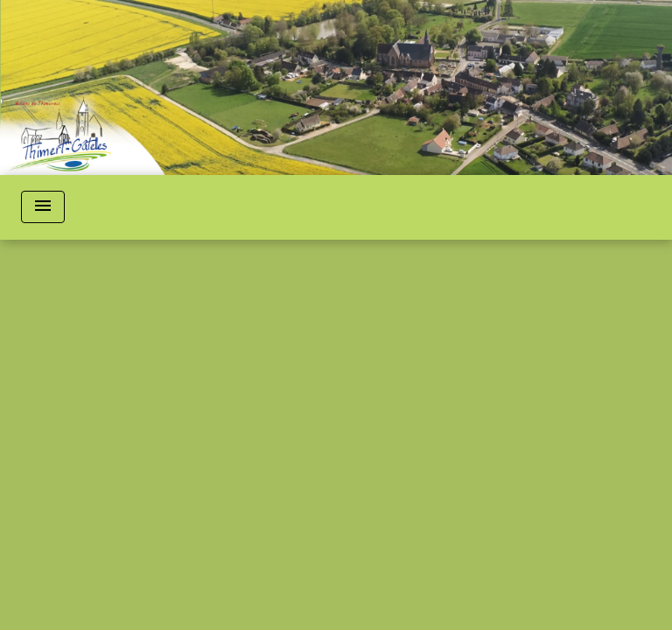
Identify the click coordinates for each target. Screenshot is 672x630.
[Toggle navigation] (43, 207)
